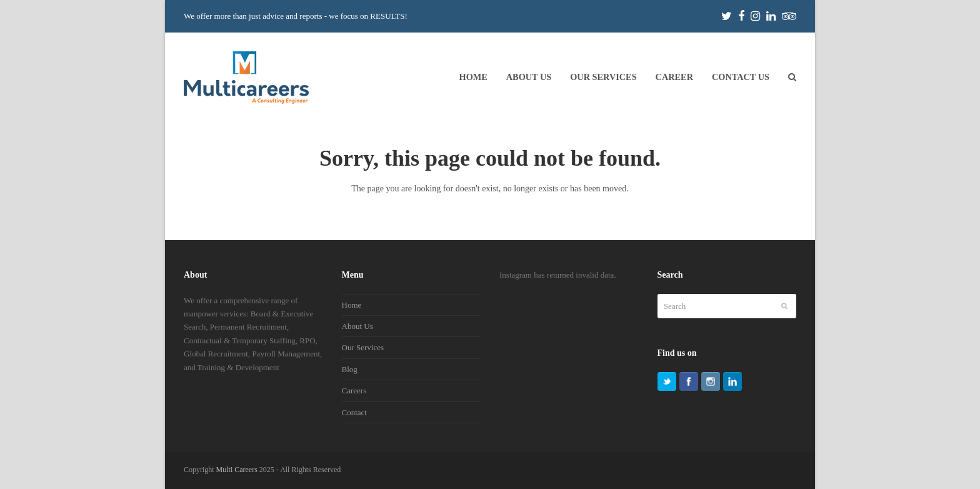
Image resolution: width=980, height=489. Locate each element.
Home (352, 305)
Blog (350, 369)
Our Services (363, 347)
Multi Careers (237, 470)
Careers (354, 391)
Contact (354, 412)
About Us (357, 326)
